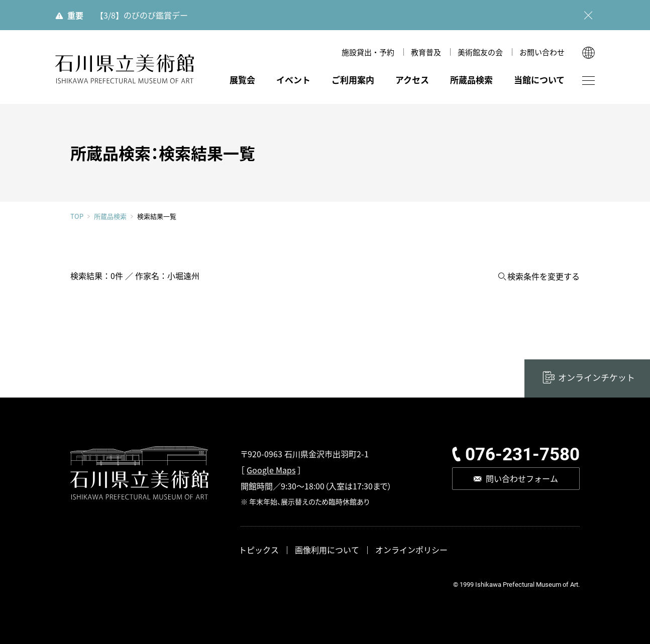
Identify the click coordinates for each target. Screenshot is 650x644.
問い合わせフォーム (522, 478)
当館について (539, 80)
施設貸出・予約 (368, 52)
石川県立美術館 (125, 69)
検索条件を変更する (544, 276)
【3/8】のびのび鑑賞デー (142, 15)
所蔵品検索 (471, 80)
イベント (293, 80)
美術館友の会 (480, 52)
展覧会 (242, 80)
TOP (77, 216)
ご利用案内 (353, 80)
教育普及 (426, 52)
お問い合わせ (542, 52)
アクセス (412, 80)
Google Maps (271, 470)
